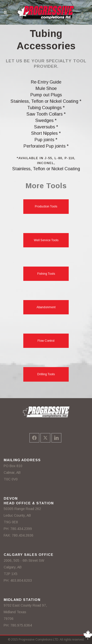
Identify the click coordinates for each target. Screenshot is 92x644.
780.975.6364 (21, 625)
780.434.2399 (21, 529)
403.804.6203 (21, 580)
